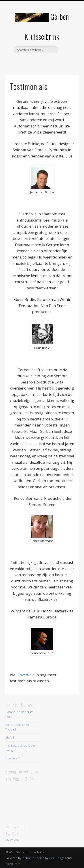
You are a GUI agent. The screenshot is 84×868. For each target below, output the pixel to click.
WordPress (13, 864)
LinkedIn (51, 61)
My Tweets (12, 840)
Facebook (32, 61)
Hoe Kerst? (12, 758)
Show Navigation (68, 40)
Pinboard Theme (33, 858)
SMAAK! (10, 737)
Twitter (41, 61)
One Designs (57, 858)
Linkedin (24, 675)
